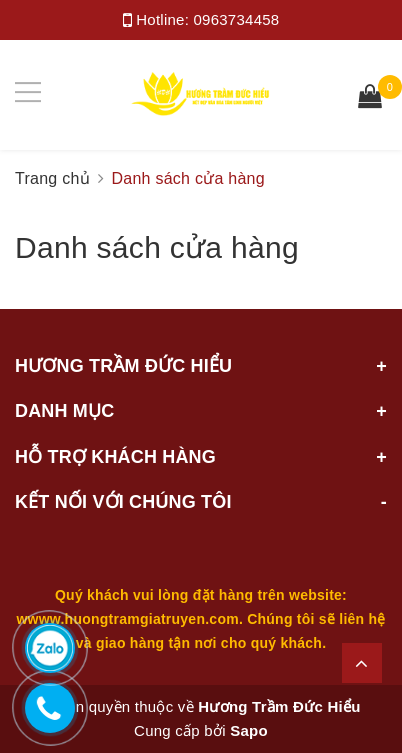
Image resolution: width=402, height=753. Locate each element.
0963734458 (237, 19)
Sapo (249, 730)
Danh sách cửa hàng (157, 247)
